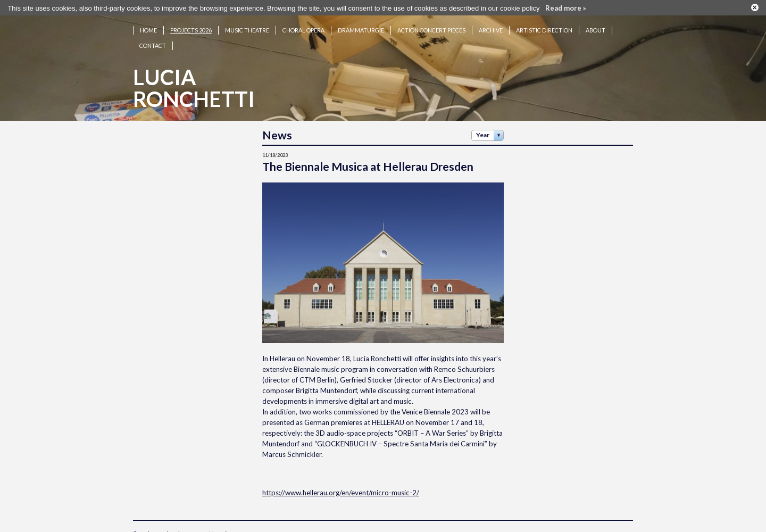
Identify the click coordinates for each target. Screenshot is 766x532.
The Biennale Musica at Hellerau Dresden (368, 163)
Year (483, 131)
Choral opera (303, 26)
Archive (491, 26)
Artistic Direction (544, 26)
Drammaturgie (361, 26)
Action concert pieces (431, 26)
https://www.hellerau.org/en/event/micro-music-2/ (341, 488)
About (596, 26)
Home (148, 26)
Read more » (566, 7)
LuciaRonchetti (194, 84)
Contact (153, 42)
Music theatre (247, 26)
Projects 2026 (191, 26)
